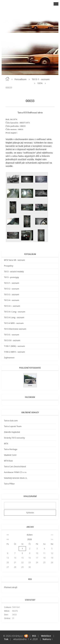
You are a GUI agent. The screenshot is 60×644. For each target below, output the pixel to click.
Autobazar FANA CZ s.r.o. (15, 472)
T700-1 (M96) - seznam (14, 346)
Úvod (7, 79)
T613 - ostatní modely (14, 272)
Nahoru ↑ (48, 639)
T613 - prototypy (11, 277)
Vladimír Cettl (10, 455)
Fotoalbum (20, 79)
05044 (30, 385)
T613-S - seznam (12, 335)
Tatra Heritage (11, 449)
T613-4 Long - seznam (14, 317)
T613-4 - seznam (12, 300)
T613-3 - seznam (12, 295)
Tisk (6, 639)
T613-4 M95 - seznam (14, 323)
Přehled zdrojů (11, 587)
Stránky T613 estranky (14, 438)
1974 (40, 83)
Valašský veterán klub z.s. (16, 478)
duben (30, 535)
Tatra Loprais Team (13, 426)
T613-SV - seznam (12, 340)
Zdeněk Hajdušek (12, 432)
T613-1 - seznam (41, 79)
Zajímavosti (9, 358)
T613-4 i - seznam (12, 306)
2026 (30, 539)
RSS (34, 636)
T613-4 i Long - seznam (15, 312)
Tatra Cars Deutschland (15, 467)
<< (8, 535)
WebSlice (46, 636)
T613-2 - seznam (12, 289)
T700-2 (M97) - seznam (14, 352)
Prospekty (9, 266)
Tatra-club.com (11, 421)
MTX (6, 444)
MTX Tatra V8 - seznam (14, 260)
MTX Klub (8, 461)
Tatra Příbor (9, 484)
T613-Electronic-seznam (15, 329)
